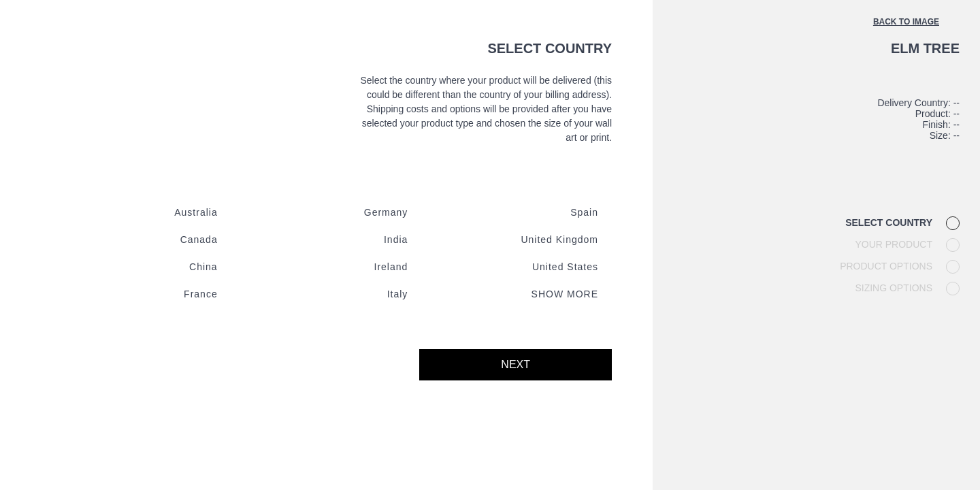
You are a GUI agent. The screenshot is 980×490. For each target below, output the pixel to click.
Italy (398, 294)
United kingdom (559, 240)
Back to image (906, 22)
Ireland (391, 267)
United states (565, 267)
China (203, 267)
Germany (386, 212)
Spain (584, 212)
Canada (199, 240)
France (201, 294)
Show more (565, 294)
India (396, 240)
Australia (196, 212)
